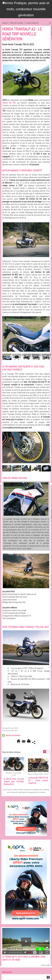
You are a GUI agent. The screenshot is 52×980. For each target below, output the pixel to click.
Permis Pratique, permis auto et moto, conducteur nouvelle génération (26, 9)
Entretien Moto (28, 790)
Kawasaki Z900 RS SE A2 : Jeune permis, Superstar (38, 780)
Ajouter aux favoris (13, 735)
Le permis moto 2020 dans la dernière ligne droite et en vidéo (24, 958)
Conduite (15, 790)
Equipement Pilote (38, 790)
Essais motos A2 (32, 23)
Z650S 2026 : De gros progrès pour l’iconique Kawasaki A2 (14, 781)
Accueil (5, 23)
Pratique (21, 790)
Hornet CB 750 (9, 103)
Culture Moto (42, 792)
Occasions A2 (14, 792)
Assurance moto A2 (33, 792)
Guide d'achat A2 (23, 792)
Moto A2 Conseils (17, 23)
